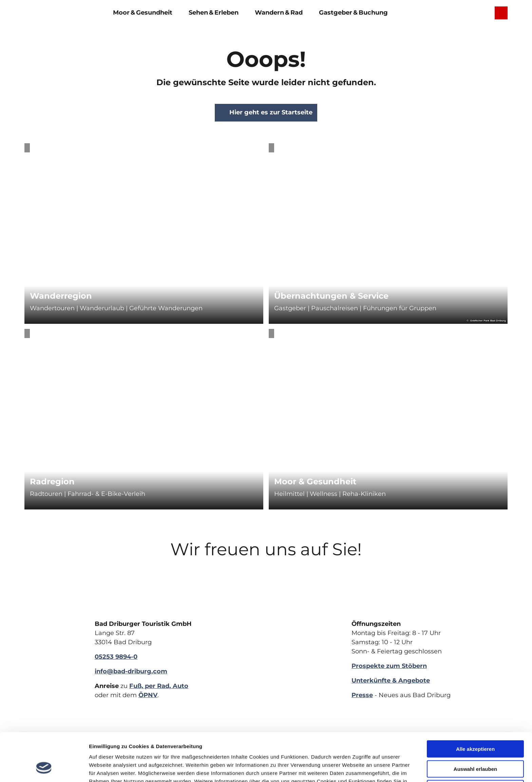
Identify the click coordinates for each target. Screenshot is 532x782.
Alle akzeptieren (475, 706)
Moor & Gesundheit (143, 13)
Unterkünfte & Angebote (391, 681)
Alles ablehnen (475, 746)
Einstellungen (346, 769)
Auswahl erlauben (475, 726)
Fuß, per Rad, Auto (159, 686)
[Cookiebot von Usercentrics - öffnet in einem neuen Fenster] (44, 769)
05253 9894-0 (116, 657)
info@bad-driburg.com (131, 671)
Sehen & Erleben (214, 13)
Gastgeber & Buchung (353, 13)
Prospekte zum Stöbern (389, 666)
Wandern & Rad (279, 13)
